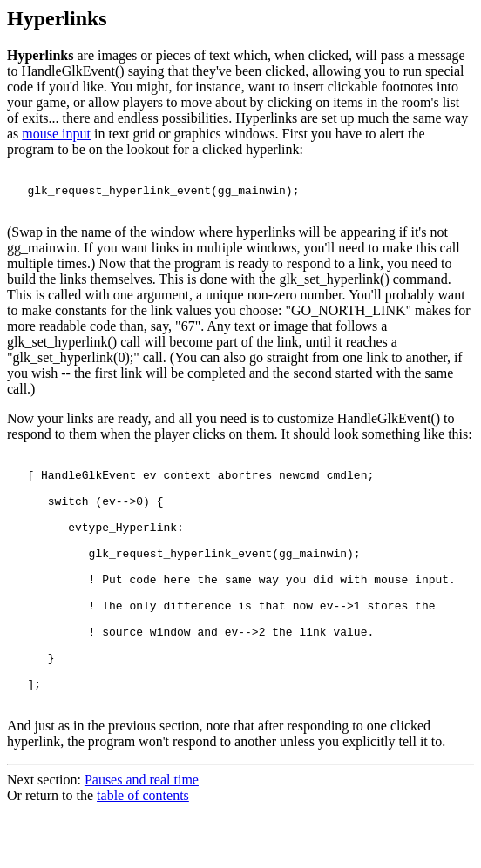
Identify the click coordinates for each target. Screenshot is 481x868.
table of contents (143, 853)
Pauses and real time (142, 837)
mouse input (56, 134)
